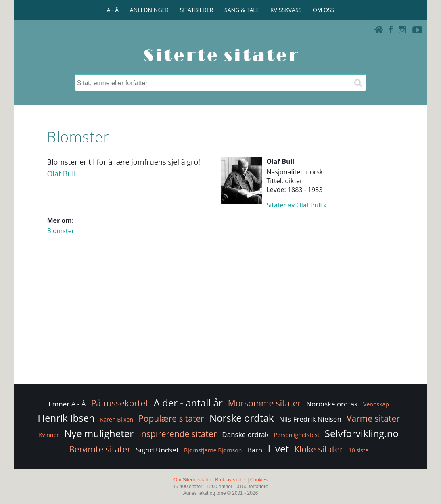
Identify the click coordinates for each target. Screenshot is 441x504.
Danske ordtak (245, 434)
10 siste (358, 450)
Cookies (259, 480)
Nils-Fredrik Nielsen (310, 419)
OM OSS (323, 10)
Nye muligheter (99, 433)
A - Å (113, 10)
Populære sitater (171, 418)
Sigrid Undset (157, 450)
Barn (255, 450)
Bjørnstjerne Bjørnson (213, 450)
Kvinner (49, 435)
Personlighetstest (297, 435)
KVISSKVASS (286, 10)
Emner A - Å (67, 404)
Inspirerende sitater (178, 434)
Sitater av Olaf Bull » (297, 205)
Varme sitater (373, 418)
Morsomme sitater (264, 403)
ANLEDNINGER (149, 10)
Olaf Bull (61, 174)
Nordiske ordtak (332, 404)
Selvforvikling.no (362, 433)
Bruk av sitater (231, 480)
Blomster (61, 231)
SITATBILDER (197, 10)
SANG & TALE (242, 10)
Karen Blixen (117, 419)
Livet (278, 449)
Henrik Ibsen (66, 418)
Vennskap (376, 404)
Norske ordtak (242, 418)
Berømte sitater (100, 449)
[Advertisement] (220, 318)
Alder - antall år (188, 403)
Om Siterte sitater (192, 480)
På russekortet (120, 403)
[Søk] (358, 83)
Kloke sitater (319, 449)
